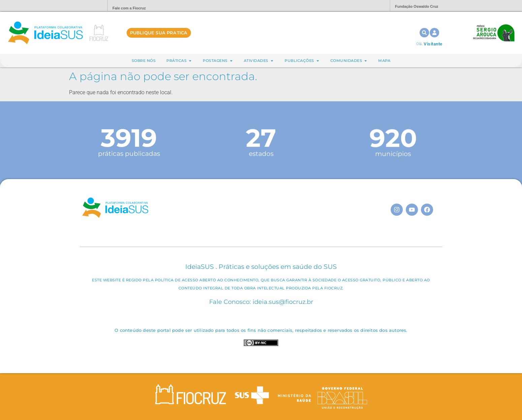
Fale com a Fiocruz (129, 8)
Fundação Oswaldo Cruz (417, 6)
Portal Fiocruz (86, 6)
